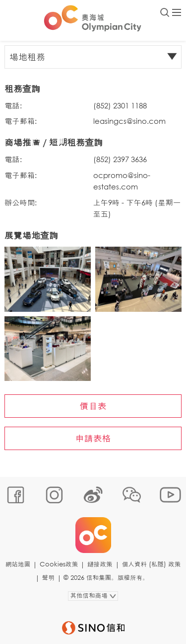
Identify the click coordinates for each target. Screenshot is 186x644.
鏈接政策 (100, 564)
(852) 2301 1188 (120, 105)
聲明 (48, 578)
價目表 (93, 406)
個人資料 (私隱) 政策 (152, 564)
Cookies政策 (59, 564)
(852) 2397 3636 (120, 159)
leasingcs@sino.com (129, 121)
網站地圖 (18, 564)
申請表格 (93, 438)
